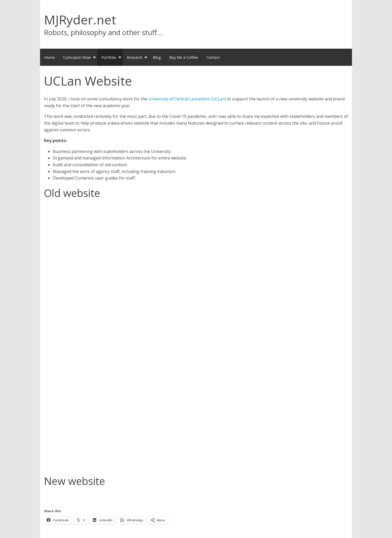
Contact (213, 57)
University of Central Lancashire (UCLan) (188, 99)
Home (50, 57)
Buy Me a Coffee (184, 57)
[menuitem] (50, 57)
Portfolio (109, 57)
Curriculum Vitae (77, 57)
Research (135, 57)
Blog (157, 57)
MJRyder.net (80, 20)
